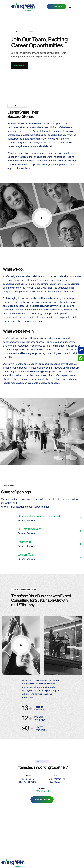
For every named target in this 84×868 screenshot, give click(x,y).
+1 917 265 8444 (42, 791)
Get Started (20, 65)
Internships (25, 542)
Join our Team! (27, 554)
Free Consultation (57, 7)
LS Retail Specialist (30, 529)
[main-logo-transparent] (23, 7)
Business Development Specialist (39, 516)
